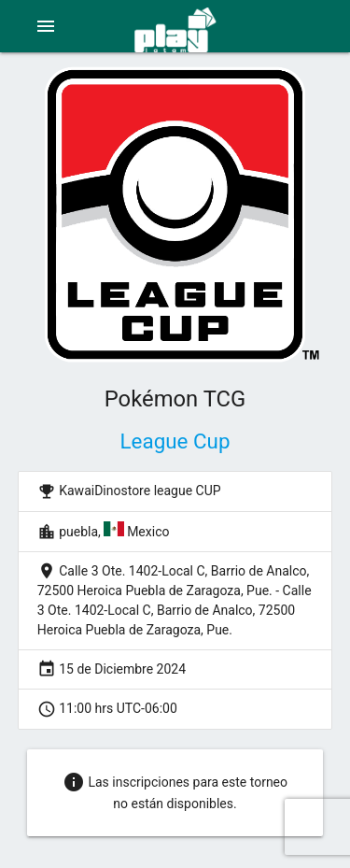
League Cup (175, 441)
